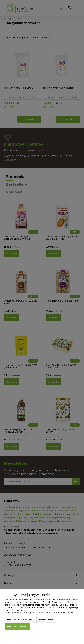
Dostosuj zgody (46, 620)
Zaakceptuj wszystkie (17, 627)
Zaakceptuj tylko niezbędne (20, 620)
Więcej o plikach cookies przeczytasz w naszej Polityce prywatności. (39, 613)
